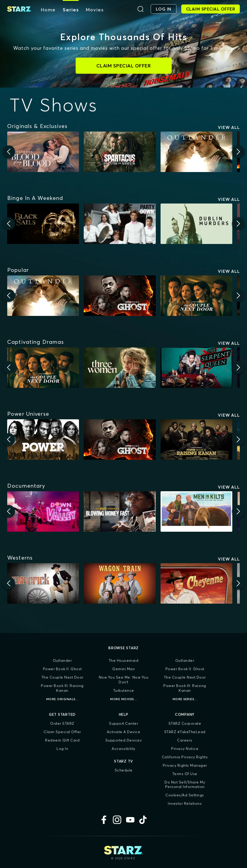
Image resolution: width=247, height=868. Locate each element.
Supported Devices (124, 740)
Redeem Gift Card (62, 740)
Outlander (62, 660)
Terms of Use (185, 774)
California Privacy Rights (185, 757)
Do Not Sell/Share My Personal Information (185, 785)
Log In (62, 749)
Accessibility (124, 749)
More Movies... (124, 699)
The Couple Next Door (62, 677)
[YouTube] (130, 820)
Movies (95, 10)
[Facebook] (104, 820)
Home (48, 10)
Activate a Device (124, 732)
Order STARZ (62, 723)
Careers (185, 740)
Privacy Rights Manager (185, 765)
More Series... (185, 699)
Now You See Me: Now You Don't (124, 680)
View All (229, 127)
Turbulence (124, 690)
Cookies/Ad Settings (185, 795)
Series (71, 10)
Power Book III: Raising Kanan (62, 688)
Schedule (124, 770)
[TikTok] (143, 820)
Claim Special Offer (62, 732)
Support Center (124, 723)
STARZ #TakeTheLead (185, 732)
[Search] (140, 9)
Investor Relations (185, 803)
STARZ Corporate (185, 723)
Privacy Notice (185, 749)
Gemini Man (124, 669)
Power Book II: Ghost (62, 669)
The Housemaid (124, 660)
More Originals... (62, 699)
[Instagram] (117, 820)
